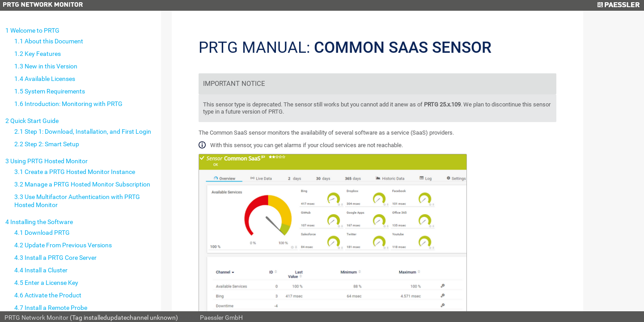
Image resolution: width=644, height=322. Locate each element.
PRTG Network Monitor (36, 318)
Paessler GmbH (221, 318)
